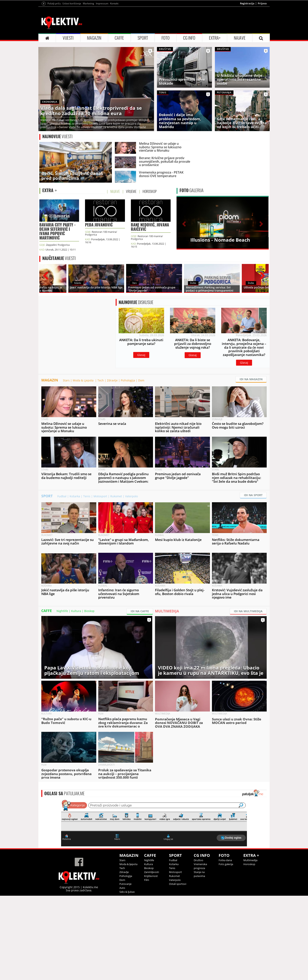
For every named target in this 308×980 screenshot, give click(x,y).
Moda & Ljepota (84, 415)
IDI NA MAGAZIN (251, 414)
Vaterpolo (131, 531)
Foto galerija (226, 899)
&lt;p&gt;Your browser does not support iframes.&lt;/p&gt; (154, 858)
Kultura (76, 646)
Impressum (102, 3)
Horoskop (249, 899)
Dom (141, 415)
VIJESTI (68, 38)
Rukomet (116, 531)
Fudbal (62, 531)
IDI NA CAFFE (140, 646)
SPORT (143, 38)
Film (147, 915)
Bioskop (89, 646)
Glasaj (141, 372)
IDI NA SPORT (253, 530)
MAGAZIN (94, 38)
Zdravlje (112, 415)
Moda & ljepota (128, 899)
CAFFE (119, 38)
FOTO (166, 38)
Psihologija (128, 415)
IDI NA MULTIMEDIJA (248, 646)
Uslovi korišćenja (72, 3)
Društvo (198, 895)
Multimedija (250, 895)
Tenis (87, 531)
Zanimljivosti (152, 907)
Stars (66, 415)
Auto (122, 923)
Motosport (100, 531)
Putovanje (125, 919)
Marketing (88, 3)
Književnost (151, 911)
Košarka (75, 531)
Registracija (247, 3)
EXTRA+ (215, 38)
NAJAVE (240, 38)
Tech (101, 415)
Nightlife (62, 646)
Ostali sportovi (178, 919)
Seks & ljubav (127, 927)
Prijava (262, 3)
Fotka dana (225, 895)
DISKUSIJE (136, 320)
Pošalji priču (54, 3)
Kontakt (114, 3)
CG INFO (189, 38)
